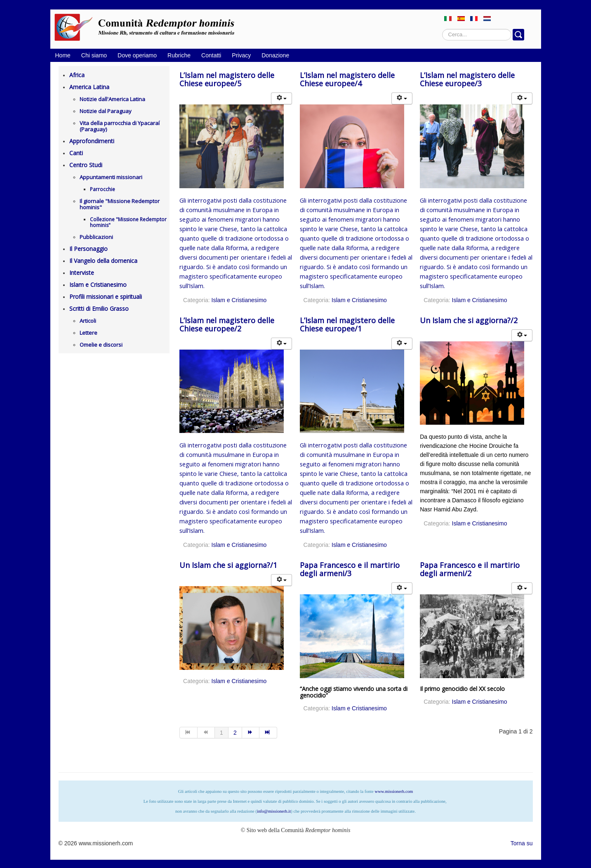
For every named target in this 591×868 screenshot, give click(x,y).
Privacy (241, 55)
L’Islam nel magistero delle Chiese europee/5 (227, 79)
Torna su (522, 843)
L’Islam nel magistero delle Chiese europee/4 (347, 79)
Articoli (88, 321)
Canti (76, 153)
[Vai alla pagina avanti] (251, 733)
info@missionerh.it (274, 811)
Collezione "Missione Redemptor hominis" (128, 222)
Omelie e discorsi (101, 345)
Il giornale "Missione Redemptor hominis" (120, 204)
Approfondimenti (92, 141)
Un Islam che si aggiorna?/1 (228, 565)
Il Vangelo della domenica (103, 261)
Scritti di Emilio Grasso (99, 309)
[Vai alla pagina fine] (268, 733)
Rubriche (179, 55)
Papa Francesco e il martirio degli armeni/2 (470, 569)
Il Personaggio (88, 249)
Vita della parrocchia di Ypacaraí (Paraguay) (120, 126)
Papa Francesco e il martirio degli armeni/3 (350, 569)
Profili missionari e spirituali (106, 297)
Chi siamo (94, 55)
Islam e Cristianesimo (98, 285)
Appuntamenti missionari (111, 177)
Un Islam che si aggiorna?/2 (469, 320)
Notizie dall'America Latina (112, 99)
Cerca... (442, 29)
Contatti (211, 55)
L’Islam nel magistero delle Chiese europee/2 (227, 324)
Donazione (275, 55)
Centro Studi (86, 165)
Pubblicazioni (96, 237)
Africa (77, 75)
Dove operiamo (137, 55)
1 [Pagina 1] (221, 733)
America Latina (89, 87)
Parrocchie (102, 189)
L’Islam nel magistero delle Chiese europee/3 (467, 79)
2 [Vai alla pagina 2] (235, 733)
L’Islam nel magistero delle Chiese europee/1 (347, 324)
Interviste (82, 273)
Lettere (88, 333)
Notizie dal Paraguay (106, 111)
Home (63, 55)
